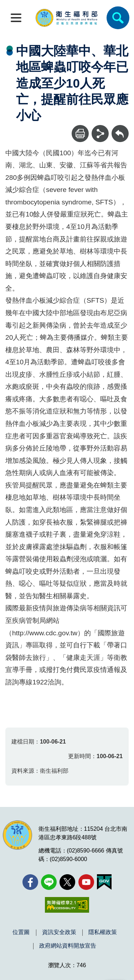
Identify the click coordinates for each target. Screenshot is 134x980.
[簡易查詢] (118, 18)
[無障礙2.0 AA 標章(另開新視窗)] (67, 905)
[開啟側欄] (16, 18)
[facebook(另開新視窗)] (30, 882)
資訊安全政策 (59, 932)
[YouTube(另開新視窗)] (86, 882)
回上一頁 (120, 128)
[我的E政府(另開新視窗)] (104, 882)
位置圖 (21, 932)
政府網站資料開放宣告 (68, 946)
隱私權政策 (103, 932)
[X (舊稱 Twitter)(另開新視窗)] (67, 882)
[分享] (100, 134)
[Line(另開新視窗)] (49, 882)
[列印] (80, 134)
